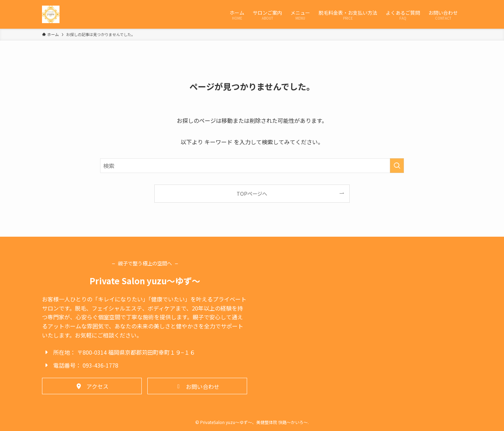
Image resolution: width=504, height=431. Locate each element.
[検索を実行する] (397, 166)
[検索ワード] (252, 166)
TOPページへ (252, 193)
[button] (92, 386)
